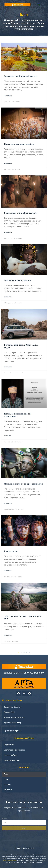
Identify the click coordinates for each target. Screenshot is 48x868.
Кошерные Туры (11, 755)
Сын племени (11, 551)
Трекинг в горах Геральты (14, 717)
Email (4, 818)
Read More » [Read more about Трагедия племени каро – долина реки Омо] (8, 635)
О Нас (6, 779)
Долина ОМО (9, 712)
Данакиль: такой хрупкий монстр (21, 76)
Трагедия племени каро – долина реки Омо (23, 617)
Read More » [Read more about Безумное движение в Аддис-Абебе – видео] (8, 367)
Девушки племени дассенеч (18, 280)
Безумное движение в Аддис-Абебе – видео (22, 346)
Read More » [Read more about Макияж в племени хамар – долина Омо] (8, 503)
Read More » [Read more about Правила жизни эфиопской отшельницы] (8, 436)
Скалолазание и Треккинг (15, 750)
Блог (6, 774)
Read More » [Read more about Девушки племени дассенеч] (8, 297)
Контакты (8, 790)
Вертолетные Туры (12, 760)
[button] (38, 5)
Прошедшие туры (13, 731)
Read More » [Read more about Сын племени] (8, 571)
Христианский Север (13, 723)
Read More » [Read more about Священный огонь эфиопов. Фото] (8, 232)
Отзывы (7, 785)
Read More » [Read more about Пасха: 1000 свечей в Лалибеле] (8, 163)
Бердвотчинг (9, 745)
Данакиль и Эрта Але (13, 707)
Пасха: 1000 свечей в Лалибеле (19, 144)
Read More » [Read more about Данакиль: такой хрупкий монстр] (8, 96)
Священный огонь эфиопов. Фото (21, 213)
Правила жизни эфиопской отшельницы (18, 415)
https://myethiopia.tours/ (10, 861)
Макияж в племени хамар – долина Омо (24, 484)
